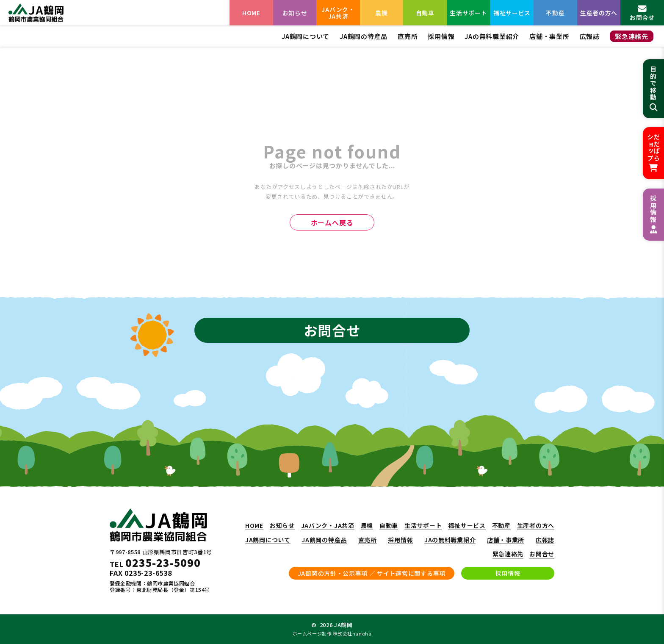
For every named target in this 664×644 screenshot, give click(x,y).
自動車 (425, 13)
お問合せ (542, 554)
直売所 (408, 36)
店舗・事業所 (549, 36)
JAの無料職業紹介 (492, 36)
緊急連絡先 (632, 36)
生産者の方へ (599, 13)
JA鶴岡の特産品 (364, 36)
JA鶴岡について (306, 36)
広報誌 (590, 36)
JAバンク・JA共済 (338, 13)
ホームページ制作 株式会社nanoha (332, 633)
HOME (251, 13)
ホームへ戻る (332, 222)
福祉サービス (512, 13)
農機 (381, 13)
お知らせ (295, 13)
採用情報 (441, 36)
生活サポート (468, 13)
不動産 (555, 13)
